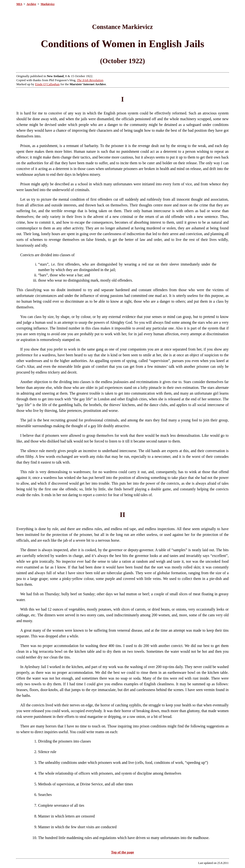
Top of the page (122, 852)
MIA (19, 4)
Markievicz (48, 4)
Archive (31, 4)
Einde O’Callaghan (47, 84)
